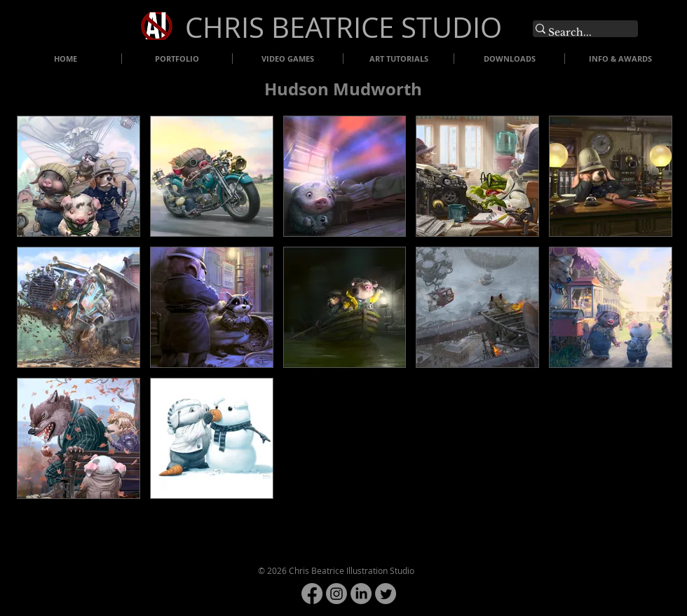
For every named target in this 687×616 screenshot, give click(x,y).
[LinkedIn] (361, 594)
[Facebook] (312, 594)
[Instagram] (336, 594)
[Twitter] (386, 594)
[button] (79, 176)
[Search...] (578, 33)
